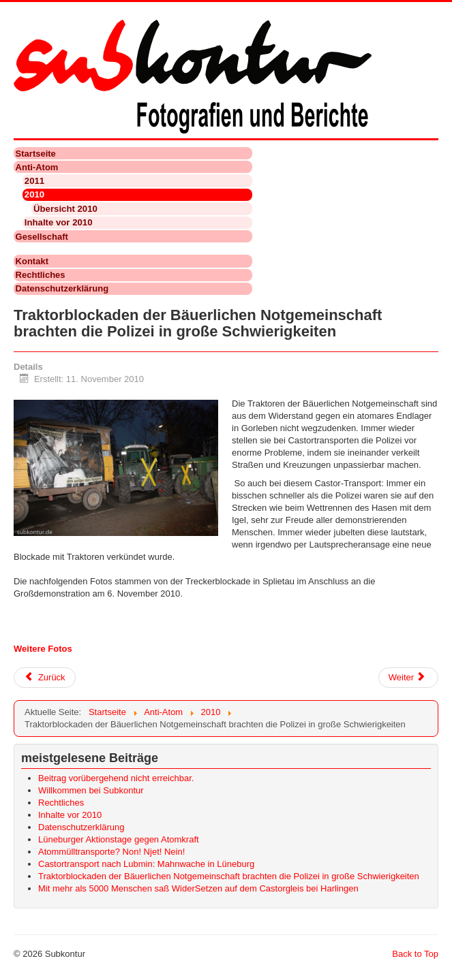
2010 (34, 194)
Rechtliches (41, 275)
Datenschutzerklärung (62, 288)
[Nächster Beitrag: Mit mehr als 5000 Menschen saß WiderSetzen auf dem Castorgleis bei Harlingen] (408, 678)
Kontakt (32, 261)
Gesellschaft (42, 237)
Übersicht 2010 (65, 209)
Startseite (36, 154)
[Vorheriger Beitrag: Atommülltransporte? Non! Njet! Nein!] (45, 678)
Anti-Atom (37, 167)
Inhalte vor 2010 (59, 222)
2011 (34, 181)
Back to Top (415, 954)
